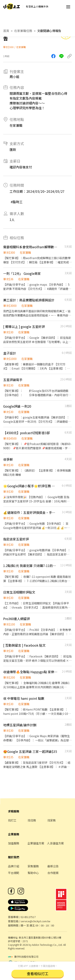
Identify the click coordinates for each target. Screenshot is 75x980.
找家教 (52, 820)
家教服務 (33, 866)
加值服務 (14, 843)
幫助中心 (33, 873)
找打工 (12, 820)
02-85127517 (28, 917)
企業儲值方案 (36, 843)
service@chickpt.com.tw (35, 921)
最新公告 (53, 866)
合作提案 (53, 873)
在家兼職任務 (23, 31)
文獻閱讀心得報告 (49, 31)
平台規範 (14, 873)
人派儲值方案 (55, 843)
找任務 (32, 820)
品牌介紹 (14, 866)
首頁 (6, 31)
